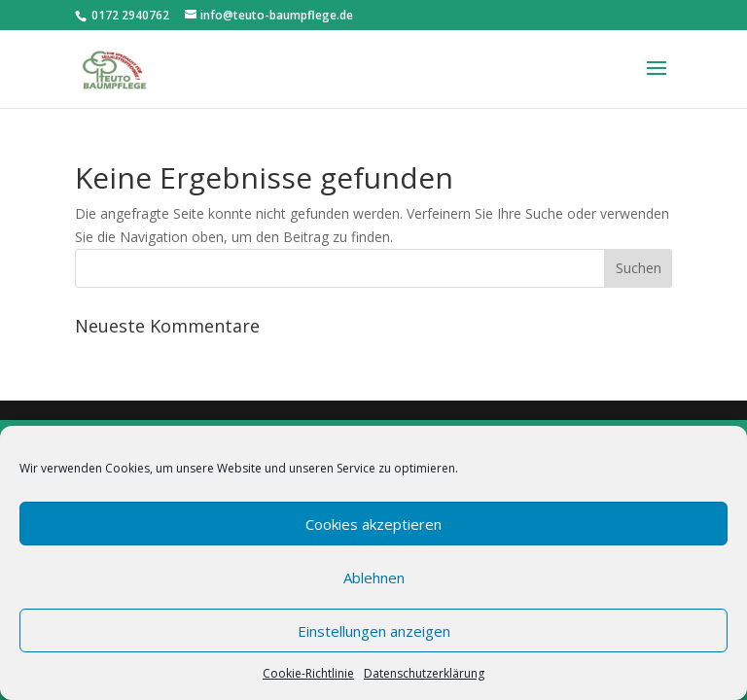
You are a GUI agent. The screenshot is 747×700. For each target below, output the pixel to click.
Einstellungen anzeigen (374, 631)
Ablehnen (374, 577)
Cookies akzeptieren (373, 524)
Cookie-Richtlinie (308, 673)
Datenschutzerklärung (424, 673)
